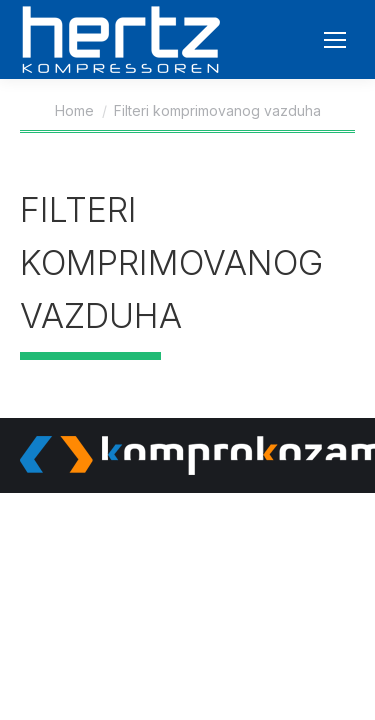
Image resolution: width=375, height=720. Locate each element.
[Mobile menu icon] (335, 40)
